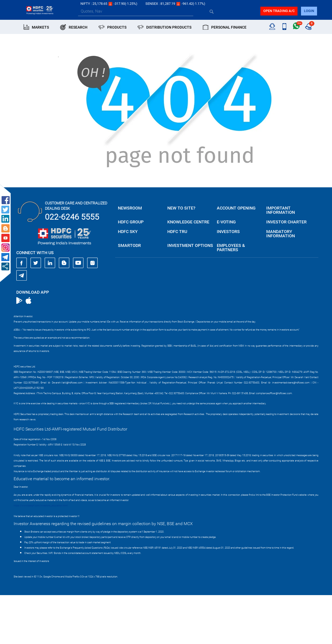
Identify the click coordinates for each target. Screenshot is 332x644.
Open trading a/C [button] (279, 11)
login (309, 11)
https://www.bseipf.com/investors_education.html (41, 506)
